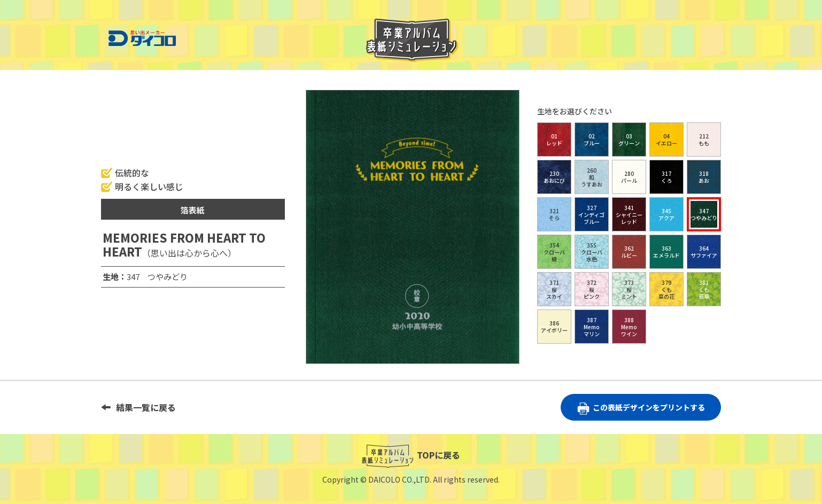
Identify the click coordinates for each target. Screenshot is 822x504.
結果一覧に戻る (146, 407)
